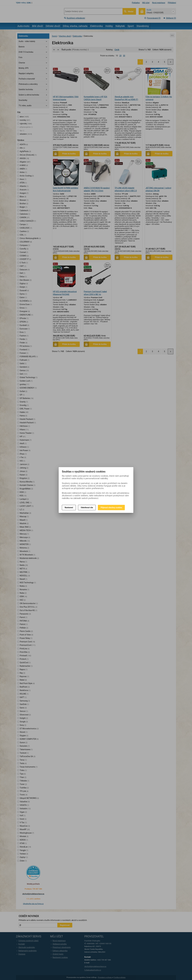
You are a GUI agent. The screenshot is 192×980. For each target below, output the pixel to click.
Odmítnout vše (87, 508)
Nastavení (69, 508)
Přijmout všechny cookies (111, 508)
